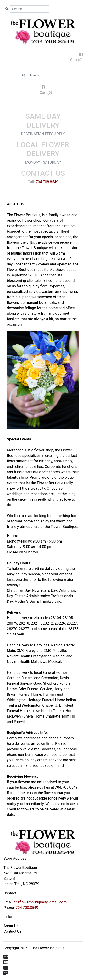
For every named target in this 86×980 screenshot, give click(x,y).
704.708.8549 (47, 182)
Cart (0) (76, 60)
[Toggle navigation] (43, 105)
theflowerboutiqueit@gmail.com (40, 902)
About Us (11, 926)
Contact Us (12, 931)
